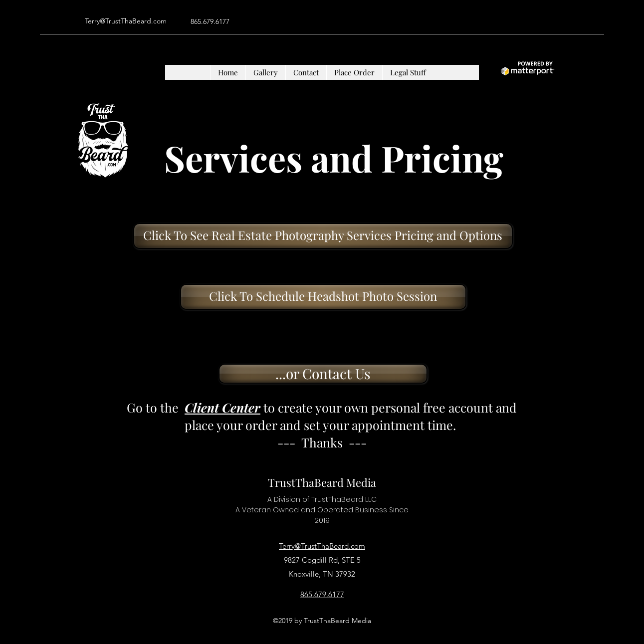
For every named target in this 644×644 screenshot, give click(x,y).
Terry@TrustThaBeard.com (126, 21)
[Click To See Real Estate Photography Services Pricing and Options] (323, 236)
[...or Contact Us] (323, 374)
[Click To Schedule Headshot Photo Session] (323, 297)
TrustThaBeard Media (322, 482)
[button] (265, 72)
